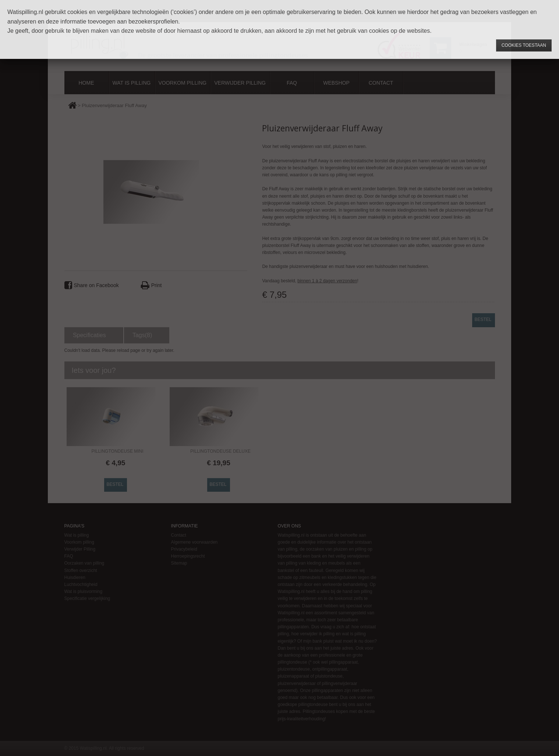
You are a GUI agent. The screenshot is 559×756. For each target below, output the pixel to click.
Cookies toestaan (524, 45)
